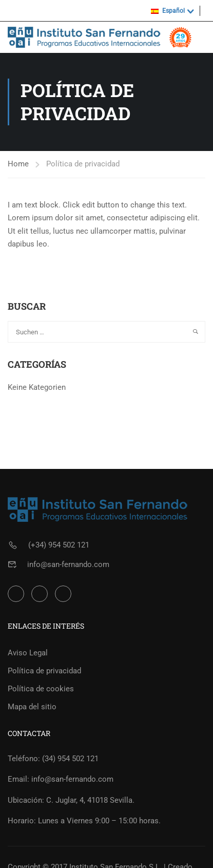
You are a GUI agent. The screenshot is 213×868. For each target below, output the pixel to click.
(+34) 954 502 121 (59, 545)
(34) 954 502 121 (70, 759)
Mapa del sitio (32, 707)
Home (18, 164)
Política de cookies (41, 689)
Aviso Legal (28, 653)
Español (168, 11)
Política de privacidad (44, 671)
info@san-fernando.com (68, 564)
